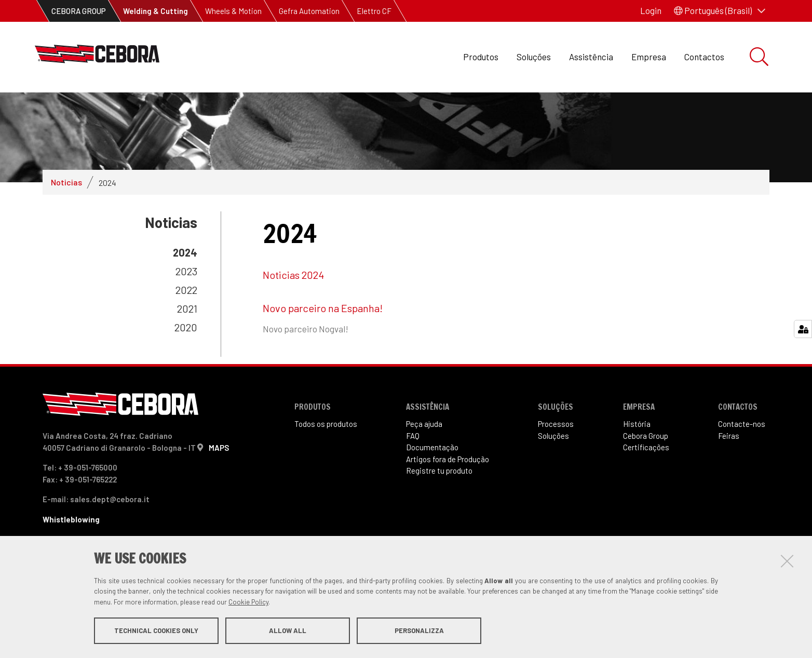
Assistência (591, 57)
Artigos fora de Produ (448, 484)
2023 (186, 296)
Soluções (534, 57)
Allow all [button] (288, 631)
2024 (185, 277)
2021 (187, 333)
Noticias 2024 (293, 300)
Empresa (649, 57)
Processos (556, 449)
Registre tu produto (439, 495)
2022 (186, 315)
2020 (186, 352)
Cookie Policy (248, 602)
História (637, 449)
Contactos (704, 57)
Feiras (729, 460)
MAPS (219, 472)
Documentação (432, 472)
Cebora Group (646, 460)
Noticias (66, 207)
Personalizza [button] (419, 631)
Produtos (481, 57)
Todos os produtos (326, 449)
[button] (720, 11)
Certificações (646, 472)
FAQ (413, 460)
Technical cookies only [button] (156, 631)
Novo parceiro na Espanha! (323, 333)
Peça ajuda (424, 449)
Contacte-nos (742, 449)
